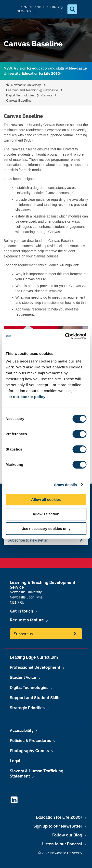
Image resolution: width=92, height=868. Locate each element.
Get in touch (21, 611)
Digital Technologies (20, 95)
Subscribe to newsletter (28, 540)
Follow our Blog (67, 835)
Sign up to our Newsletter (58, 826)
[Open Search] (72, 9)
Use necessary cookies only (46, 529)
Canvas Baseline (19, 100)
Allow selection (46, 514)
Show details (66, 485)
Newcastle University (26, 85)
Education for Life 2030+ (42, 73)
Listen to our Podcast (62, 844)
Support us (23, 634)
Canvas (47, 95)
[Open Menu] (84, 9)
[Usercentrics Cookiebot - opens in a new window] (66, 336)
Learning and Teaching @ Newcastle (32, 90)
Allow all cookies (46, 499)
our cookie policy (29, 397)
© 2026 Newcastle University (60, 853)
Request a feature (27, 620)
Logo (8, 9)
